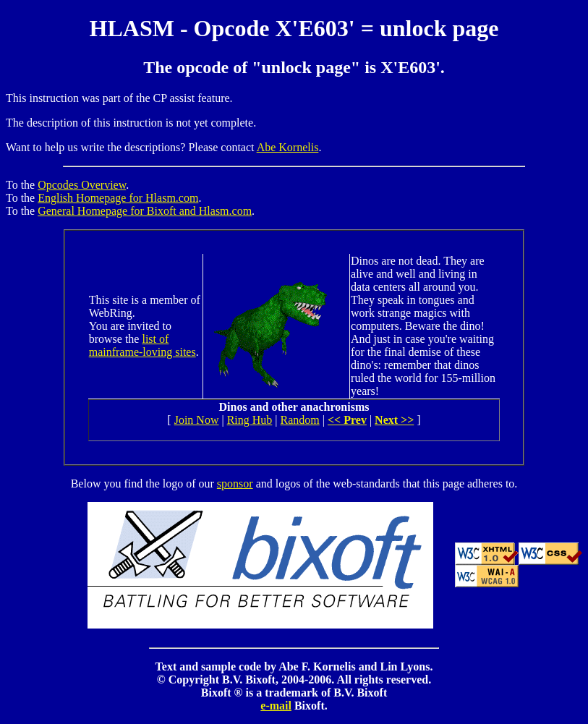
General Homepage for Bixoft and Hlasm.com (145, 211)
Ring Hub (250, 420)
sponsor (235, 484)
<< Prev (347, 420)
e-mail (276, 706)
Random (300, 420)
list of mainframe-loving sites (142, 345)
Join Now (197, 420)
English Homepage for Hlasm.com (118, 198)
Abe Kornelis (288, 147)
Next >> (394, 420)
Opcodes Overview (82, 185)
